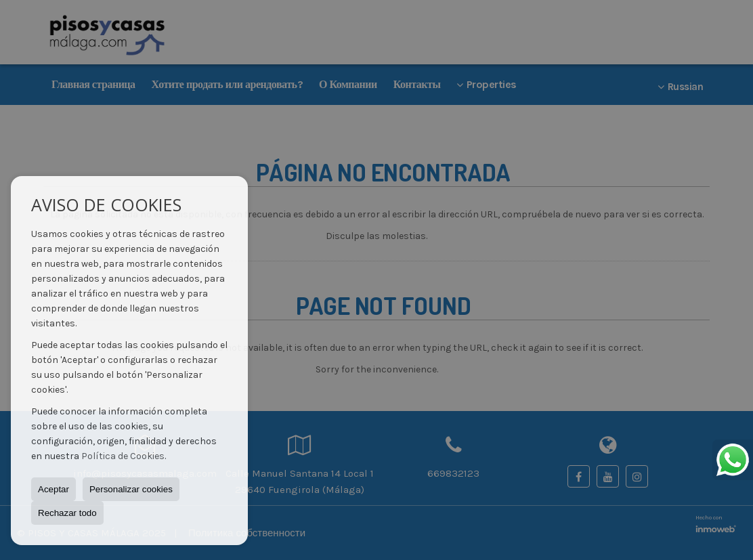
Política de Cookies (123, 456)
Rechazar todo (67, 513)
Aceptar (53, 489)
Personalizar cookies (131, 489)
